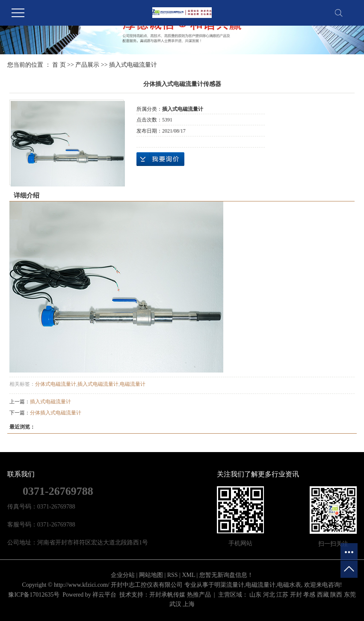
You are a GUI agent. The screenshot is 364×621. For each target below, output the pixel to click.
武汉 (175, 604)
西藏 (323, 595)
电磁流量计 (133, 384)
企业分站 (123, 575)
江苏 (282, 595)
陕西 (336, 595)
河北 (269, 595)
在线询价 (160, 159)
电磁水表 (289, 585)
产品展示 (87, 65)
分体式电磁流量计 (56, 384)
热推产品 (199, 595)
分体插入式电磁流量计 (56, 413)
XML (188, 575)
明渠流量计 (229, 585)
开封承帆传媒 (167, 595)
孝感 (309, 595)
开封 (296, 595)
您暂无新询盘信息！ (226, 575)
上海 (189, 604)
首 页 (59, 65)
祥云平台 (104, 595)
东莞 (350, 595)
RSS (173, 575)
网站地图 (151, 575)
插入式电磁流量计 (133, 65)
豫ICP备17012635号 (34, 595)
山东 (255, 595)
